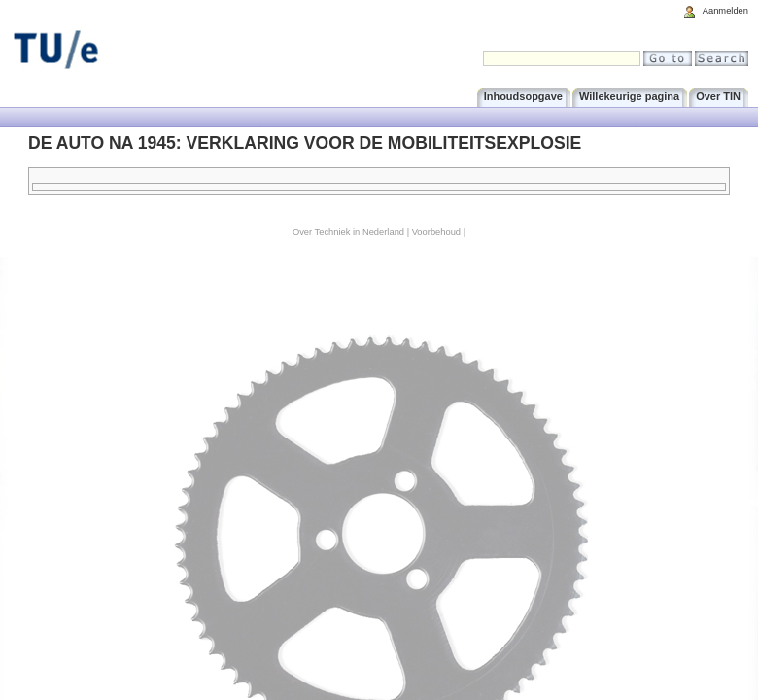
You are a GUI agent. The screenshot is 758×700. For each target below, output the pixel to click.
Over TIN (718, 96)
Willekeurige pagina (629, 96)
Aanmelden (725, 11)
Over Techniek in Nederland (348, 232)
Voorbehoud (436, 232)
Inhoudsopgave (523, 96)
